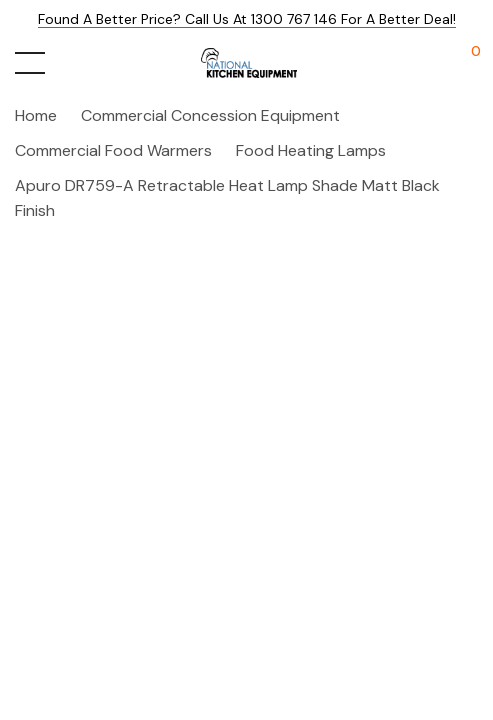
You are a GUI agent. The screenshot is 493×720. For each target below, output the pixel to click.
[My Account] (425, 63)
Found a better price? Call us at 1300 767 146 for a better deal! (247, 19)
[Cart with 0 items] (465, 63)
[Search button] (72, 63)
